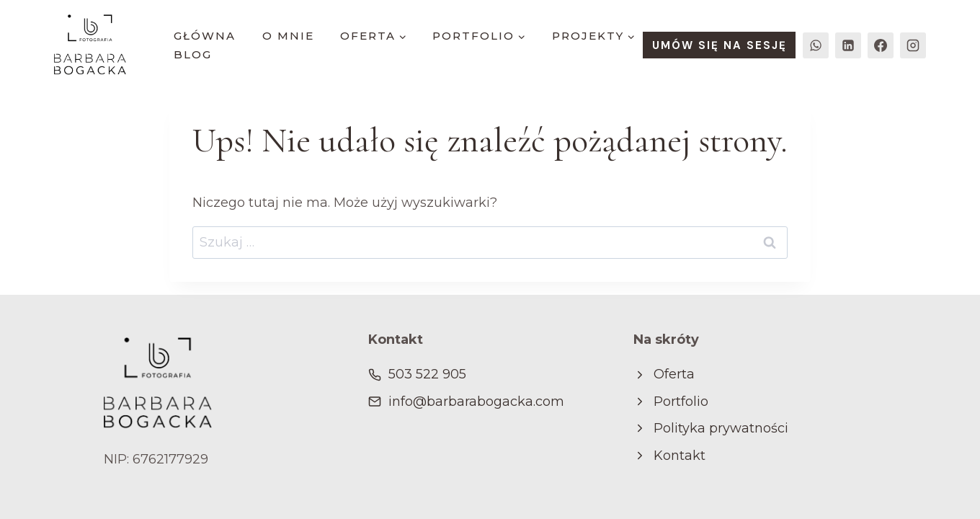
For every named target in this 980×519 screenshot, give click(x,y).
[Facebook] (881, 45)
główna (205, 36)
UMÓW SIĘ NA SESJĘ (720, 45)
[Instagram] (913, 45)
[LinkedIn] (848, 45)
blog (193, 54)
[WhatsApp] (816, 45)
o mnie (288, 36)
